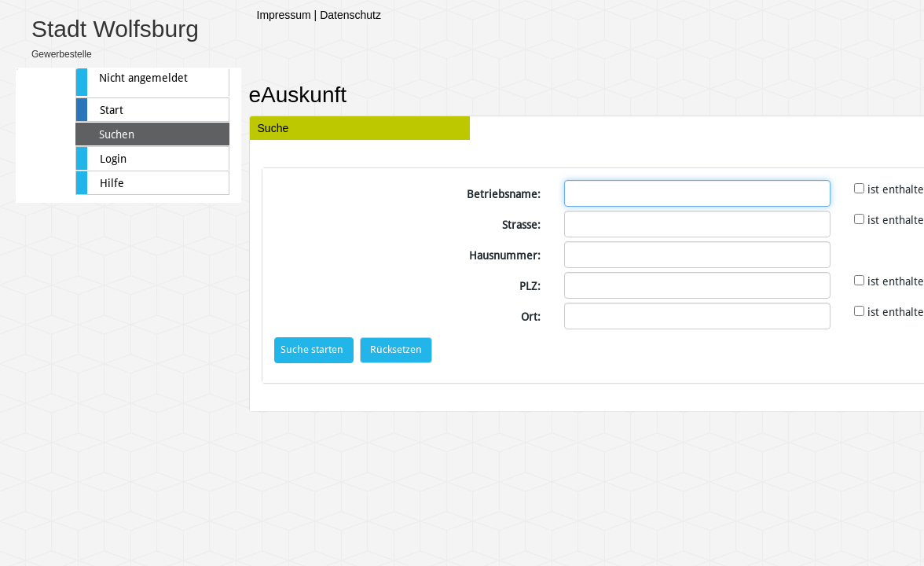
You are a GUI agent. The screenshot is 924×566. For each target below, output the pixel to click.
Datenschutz (350, 15)
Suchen (117, 134)
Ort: (531, 317)
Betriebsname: (504, 194)
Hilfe (112, 183)
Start (112, 110)
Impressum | (287, 15)
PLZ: (530, 286)
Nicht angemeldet (143, 78)
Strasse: (521, 225)
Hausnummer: (505, 255)
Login (113, 159)
